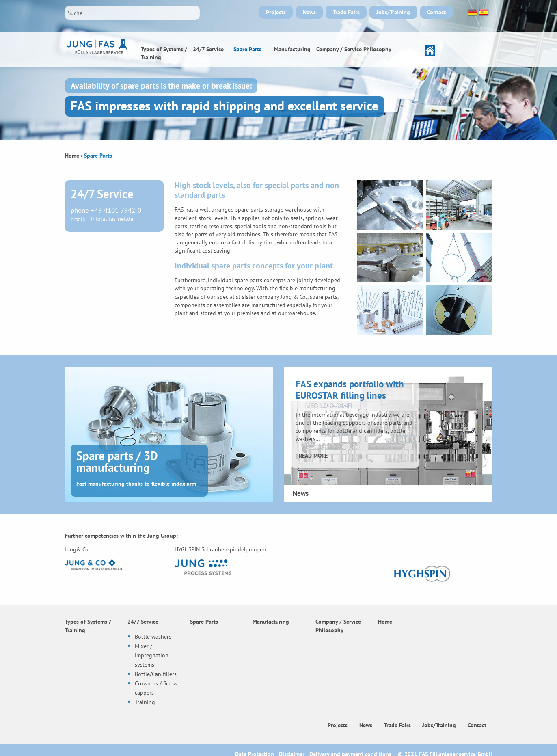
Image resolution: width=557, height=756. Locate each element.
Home (415, 49)
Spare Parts (247, 49)
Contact (436, 12)
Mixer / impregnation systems (152, 655)
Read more (313, 455)
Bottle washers (153, 636)
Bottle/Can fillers (156, 674)
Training (145, 702)
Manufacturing (292, 49)
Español (483, 12)
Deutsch (472, 12)
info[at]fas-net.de (112, 219)
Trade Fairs (346, 12)
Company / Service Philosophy (354, 49)
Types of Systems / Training (164, 53)
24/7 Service (208, 49)
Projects (276, 12)
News (309, 12)
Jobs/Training (393, 12)
